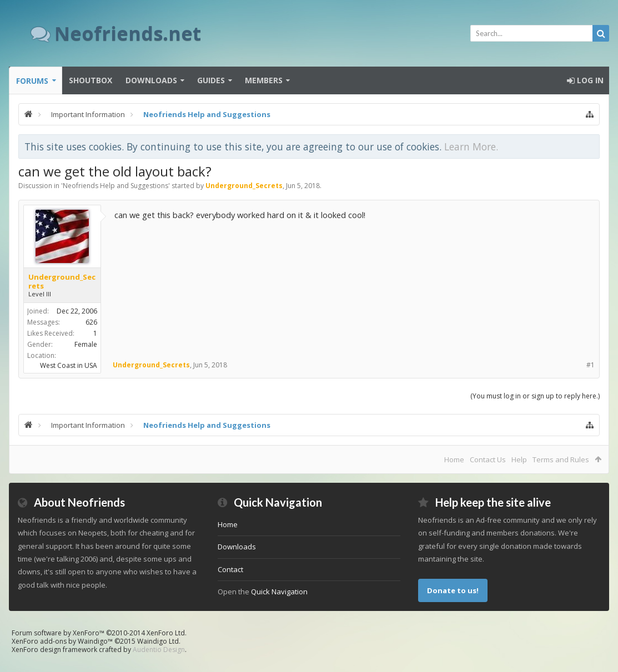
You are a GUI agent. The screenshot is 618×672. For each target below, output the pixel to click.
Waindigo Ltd (158, 641)
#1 (591, 365)
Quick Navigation (279, 592)
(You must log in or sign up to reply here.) (535, 396)
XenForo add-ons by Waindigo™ (62, 641)
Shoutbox (91, 80)
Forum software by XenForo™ (99, 633)
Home (454, 459)
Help (519, 459)
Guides (211, 80)
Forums (32, 81)
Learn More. (471, 146)
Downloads (151, 80)
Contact (230, 569)
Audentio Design (159, 650)
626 (91, 322)
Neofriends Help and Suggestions (115, 186)
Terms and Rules (561, 459)
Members (264, 80)
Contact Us (488, 459)
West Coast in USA (69, 365)
